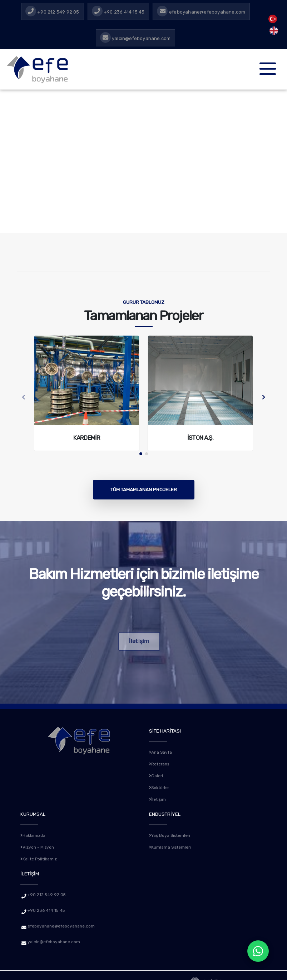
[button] (141, 454)
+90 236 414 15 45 (48, 908)
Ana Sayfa (162, 752)
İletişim (158, 798)
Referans (161, 763)
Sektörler (161, 786)
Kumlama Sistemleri (172, 845)
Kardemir (87, 438)
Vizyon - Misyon (39, 845)
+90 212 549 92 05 (49, 892)
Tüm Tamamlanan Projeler (144, 489)
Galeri (157, 775)
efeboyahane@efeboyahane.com (65, 923)
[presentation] (24, 398)
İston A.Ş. (200, 438)
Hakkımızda (34, 833)
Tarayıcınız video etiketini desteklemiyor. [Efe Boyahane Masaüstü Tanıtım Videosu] (143, 161)
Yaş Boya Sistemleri (172, 833)
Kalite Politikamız (40, 856)
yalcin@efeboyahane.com (56, 939)
